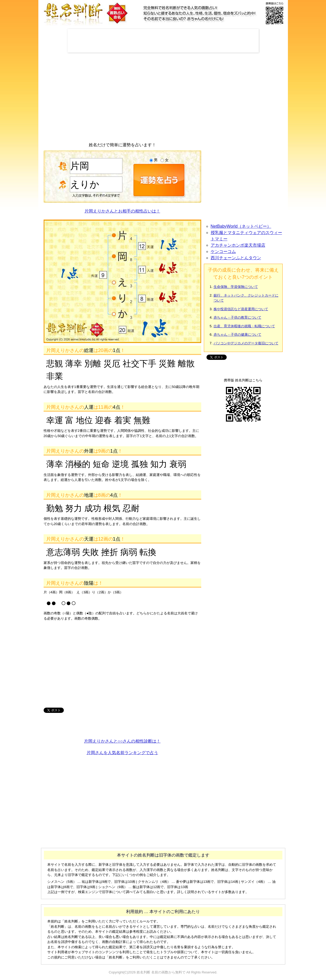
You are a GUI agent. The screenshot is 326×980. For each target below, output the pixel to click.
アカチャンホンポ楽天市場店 (238, 245)
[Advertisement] (163, 41)
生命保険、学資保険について (236, 287)
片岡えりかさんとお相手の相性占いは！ (122, 211)
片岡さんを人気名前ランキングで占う (122, 753)
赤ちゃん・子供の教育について (237, 317)
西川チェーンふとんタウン (236, 258)
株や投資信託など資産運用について (241, 309)
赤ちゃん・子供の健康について (237, 335)
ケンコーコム (223, 252)
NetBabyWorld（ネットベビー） (241, 226)
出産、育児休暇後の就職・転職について (244, 326)
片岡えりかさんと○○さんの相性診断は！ (122, 741)
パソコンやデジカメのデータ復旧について (246, 343)
